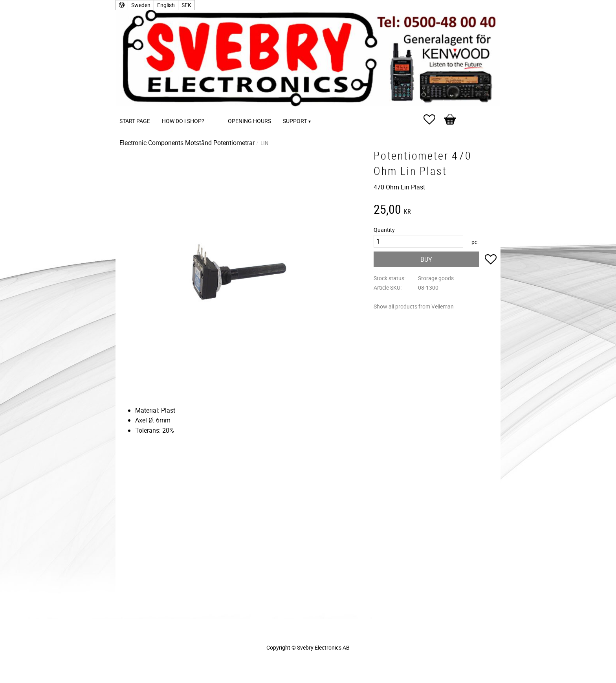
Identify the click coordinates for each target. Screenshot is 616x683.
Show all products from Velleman (414, 306)
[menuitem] (218, 110)
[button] (433, 119)
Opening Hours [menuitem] (249, 121)
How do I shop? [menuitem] (183, 121)
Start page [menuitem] (135, 121)
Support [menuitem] (295, 121)
